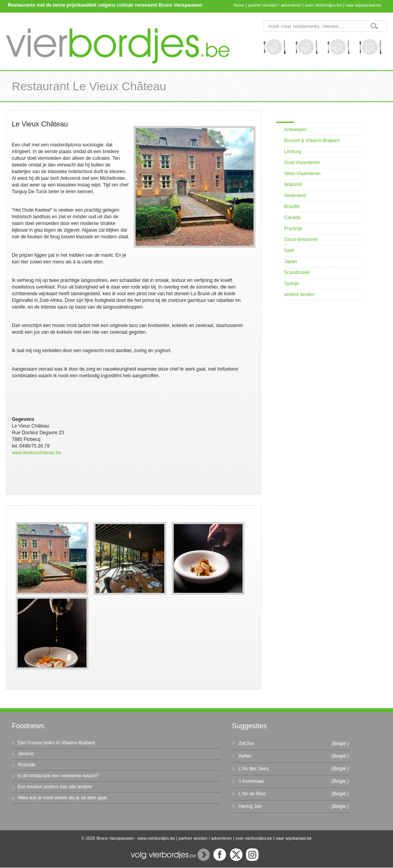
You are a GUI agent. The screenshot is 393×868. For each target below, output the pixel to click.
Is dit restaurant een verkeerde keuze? (58, 776)
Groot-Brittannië (301, 239)
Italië (289, 250)
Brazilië (292, 206)
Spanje (291, 283)
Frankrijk (293, 228)
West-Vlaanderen (302, 174)
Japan (291, 261)
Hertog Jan (250, 806)
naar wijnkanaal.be (363, 5)
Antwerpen (295, 130)
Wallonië (293, 185)
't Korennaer (251, 781)
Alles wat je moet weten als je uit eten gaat (62, 798)
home (239, 5)
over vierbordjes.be (323, 5)
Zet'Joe (246, 744)
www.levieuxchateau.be (36, 453)
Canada (292, 217)
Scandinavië (297, 272)
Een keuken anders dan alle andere (55, 787)
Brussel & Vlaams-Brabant (312, 141)
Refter (245, 756)
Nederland (295, 196)
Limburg (293, 152)
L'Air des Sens (254, 769)
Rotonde (27, 765)
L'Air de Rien (252, 794)
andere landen (299, 294)
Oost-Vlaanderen (302, 163)
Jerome (26, 754)
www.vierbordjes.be (156, 838)
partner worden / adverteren (275, 5)
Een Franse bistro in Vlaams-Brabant (56, 743)
